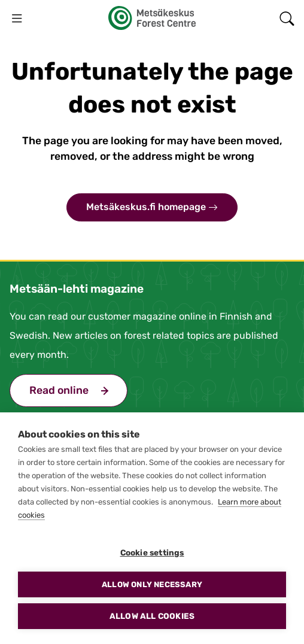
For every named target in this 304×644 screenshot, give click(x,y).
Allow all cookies (152, 616)
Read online (78, 389)
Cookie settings (152, 552)
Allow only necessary (152, 584)
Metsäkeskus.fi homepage (152, 207)
